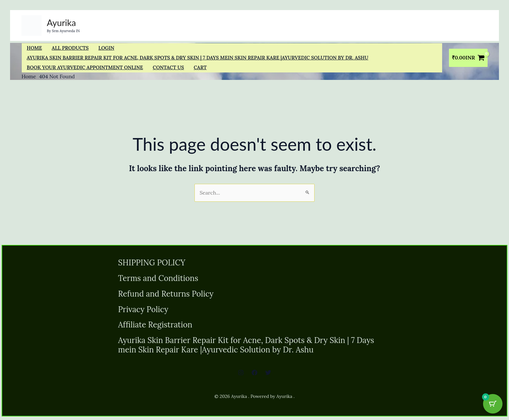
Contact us (168, 67)
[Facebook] (255, 375)
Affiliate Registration (155, 326)
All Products (70, 48)
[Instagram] (241, 375)
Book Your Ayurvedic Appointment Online (85, 67)
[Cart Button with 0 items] (493, 404)
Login (106, 48)
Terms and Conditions (158, 279)
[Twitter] (268, 375)
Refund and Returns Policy (166, 294)
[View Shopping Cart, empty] (468, 58)
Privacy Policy (143, 310)
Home (34, 48)
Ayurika (61, 23)
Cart (200, 67)
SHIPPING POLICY (152, 263)
